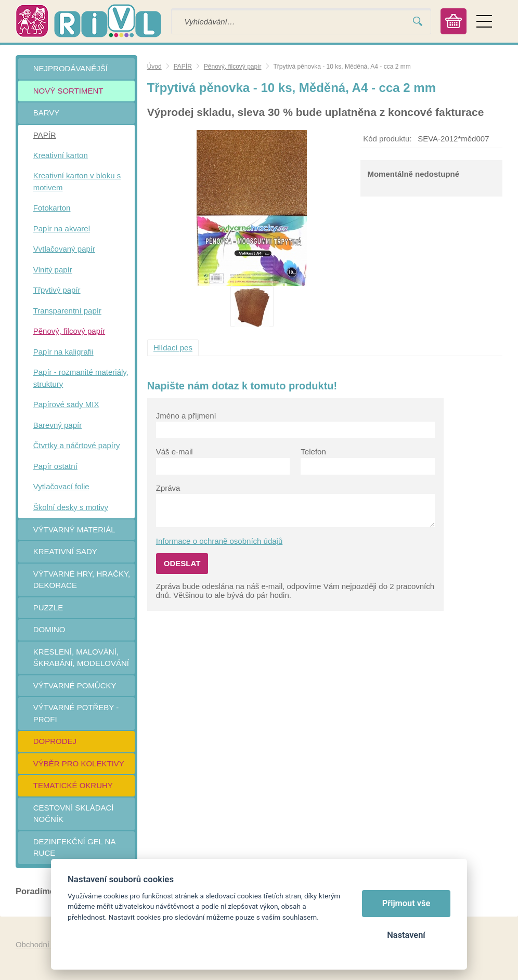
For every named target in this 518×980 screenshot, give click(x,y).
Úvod (154, 67)
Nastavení (406, 935)
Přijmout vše (406, 903)
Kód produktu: (387, 139)
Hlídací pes (173, 348)
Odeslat (182, 563)
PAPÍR (183, 67)
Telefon (313, 452)
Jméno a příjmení (186, 416)
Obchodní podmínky (50, 944)
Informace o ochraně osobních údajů (219, 541)
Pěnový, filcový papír (233, 67)
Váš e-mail (174, 452)
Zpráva (168, 488)
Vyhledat (418, 22)
